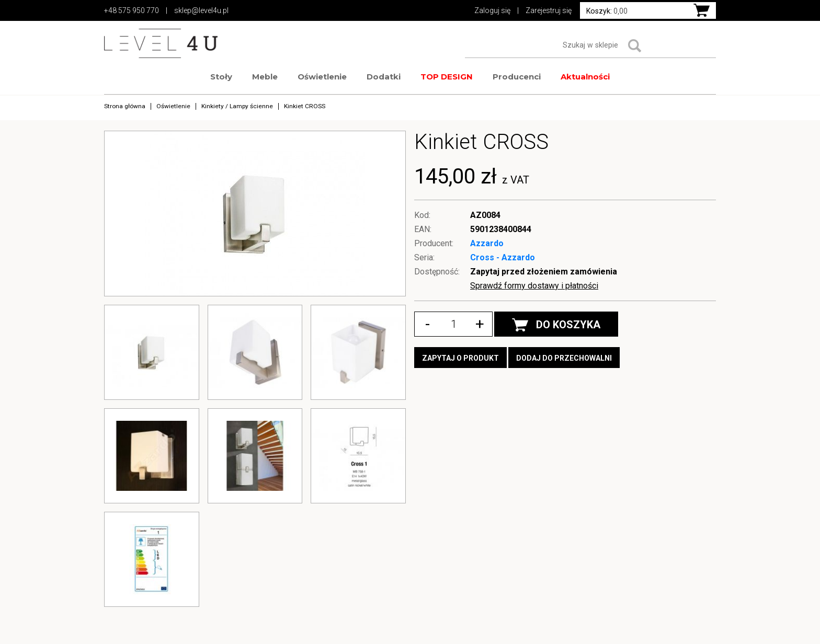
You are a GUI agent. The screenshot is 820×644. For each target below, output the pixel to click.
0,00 (607, 11)
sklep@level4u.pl (201, 10)
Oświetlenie (322, 77)
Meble (265, 77)
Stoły (221, 77)
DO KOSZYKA (556, 325)
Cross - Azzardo (503, 257)
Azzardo (487, 243)
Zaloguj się (492, 10)
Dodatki (384, 77)
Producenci (517, 77)
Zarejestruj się (549, 10)
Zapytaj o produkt (460, 358)
